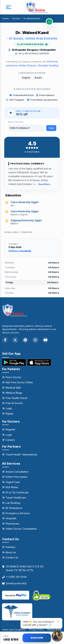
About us (11, 552)
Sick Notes (12, 487)
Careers (10, 440)
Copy (51, 128)
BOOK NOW (37, 638)
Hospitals (11, 518)
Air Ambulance (14, 508)
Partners (10, 547)
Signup (9, 413)
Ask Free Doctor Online (19, 382)
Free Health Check (16, 398)
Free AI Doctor (14, 403)
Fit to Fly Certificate (17, 492)
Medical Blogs (14, 393)
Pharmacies (12, 524)
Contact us (12, 557)
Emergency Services (18, 513)
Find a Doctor (13, 377)
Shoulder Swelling (48, 65)
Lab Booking (13, 503)
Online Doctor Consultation (21, 529)
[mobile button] (9, 7)
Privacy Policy (36, 630)
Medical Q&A (13, 388)
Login (9, 408)
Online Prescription (16, 477)
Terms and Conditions (14, 630)
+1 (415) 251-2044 (16, 577)
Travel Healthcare (16, 498)
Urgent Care (13, 482)
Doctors (16, 18)
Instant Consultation (17, 472)
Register (10, 429)
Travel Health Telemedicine (21, 454)
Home (6, 18)
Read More (44, 184)
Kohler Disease (28, 65)
